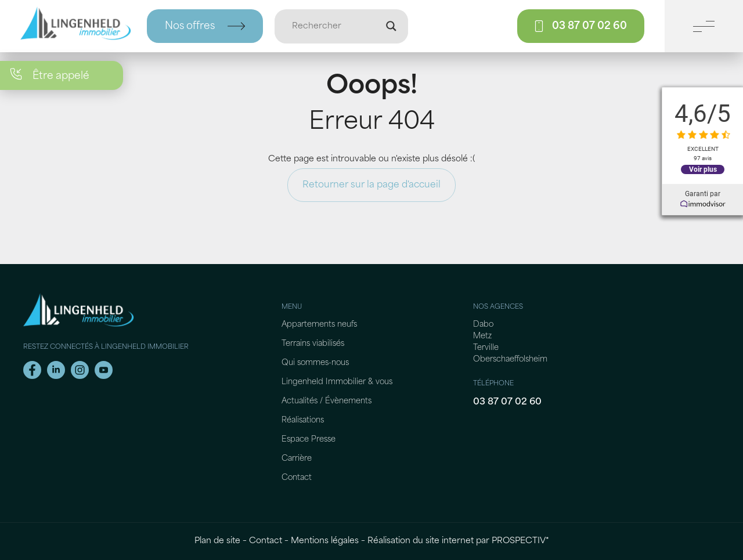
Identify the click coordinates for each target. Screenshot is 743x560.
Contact (297, 478)
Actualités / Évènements (327, 401)
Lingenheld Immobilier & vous (337, 382)
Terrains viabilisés (313, 344)
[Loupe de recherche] (391, 26)
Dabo (483, 325)
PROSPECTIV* (520, 541)
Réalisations (303, 420)
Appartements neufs (319, 325)
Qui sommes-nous (315, 363)
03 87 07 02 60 (507, 402)
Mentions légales (325, 541)
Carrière (297, 459)
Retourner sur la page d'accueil (371, 185)
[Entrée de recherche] (336, 26)
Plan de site (217, 541)
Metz (482, 336)
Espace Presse (309, 440)
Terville (486, 348)
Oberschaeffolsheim (510, 360)
